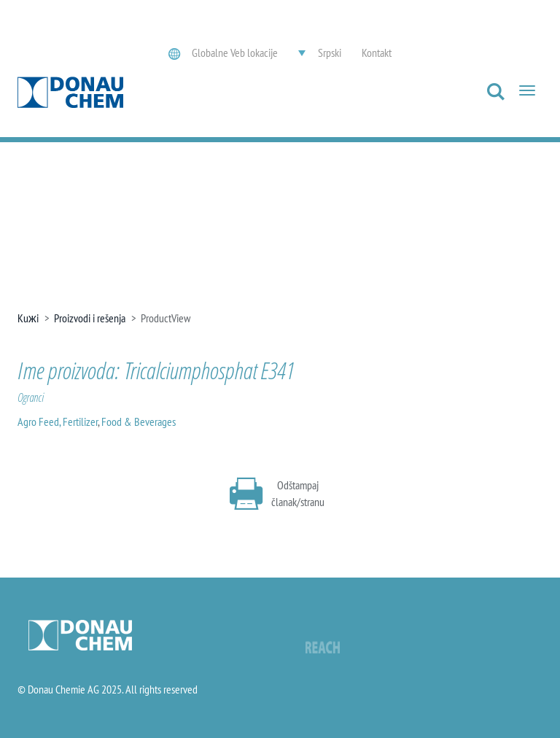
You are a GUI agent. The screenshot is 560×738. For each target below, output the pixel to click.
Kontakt (377, 53)
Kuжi (28, 318)
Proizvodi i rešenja (90, 318)
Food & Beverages (139, 422)
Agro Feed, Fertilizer (58, 422)
